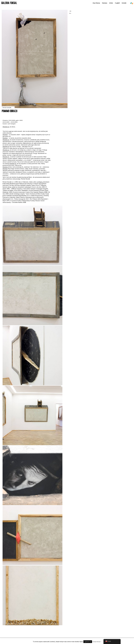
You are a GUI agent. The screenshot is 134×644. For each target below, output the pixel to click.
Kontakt (124, 3)
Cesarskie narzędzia (71, 11)
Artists (111, 3)
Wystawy (105, 3)
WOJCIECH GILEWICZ (71, 14)
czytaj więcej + (97, 642)
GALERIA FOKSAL (9, 3)
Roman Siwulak (7, 108)
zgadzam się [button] (88, 642)
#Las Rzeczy (96, 3)
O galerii (117, 3)
